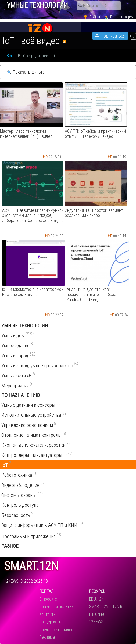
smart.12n (31, 566)
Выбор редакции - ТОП (39, 56)
